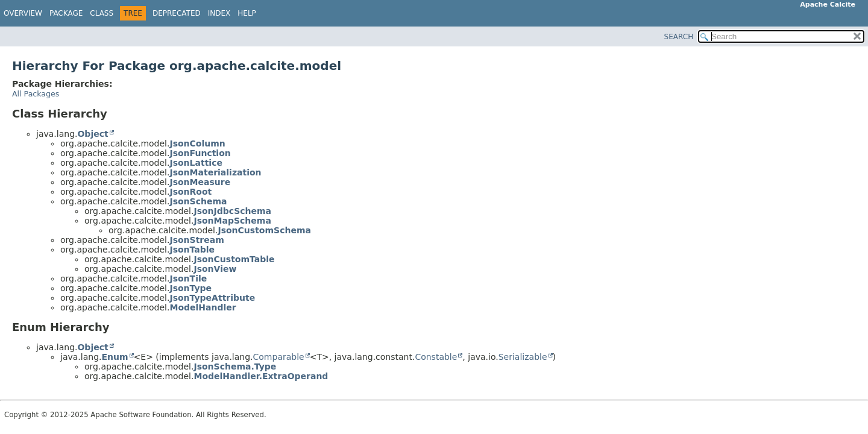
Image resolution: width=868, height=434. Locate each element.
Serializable (523, 357)
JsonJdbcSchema (232, 211)
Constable (436, 357)
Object (93, 134)
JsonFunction (200, 153)
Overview (23, 13)
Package (66, 13)
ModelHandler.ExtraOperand (261, 376)
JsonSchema (198, 201)
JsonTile (188, 278)
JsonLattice (196, 163)
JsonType (190, 288)
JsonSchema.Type (235, 366)
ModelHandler (203, 307)
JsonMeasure (200, 182)
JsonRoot (190, 192)
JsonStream (197, 240)
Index (219, 13)
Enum (115, 357)
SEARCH (679, 37)
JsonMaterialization (215, 172)
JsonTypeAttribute (212, 298)
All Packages (36, 94)
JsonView (215, 269)
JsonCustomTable (234, 259)
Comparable (279, 357)
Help (247, 13)
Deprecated (177, 13)
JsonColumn (197, 143)
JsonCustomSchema (264, 230)
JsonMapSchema (232, 221)
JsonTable (192, 250)
